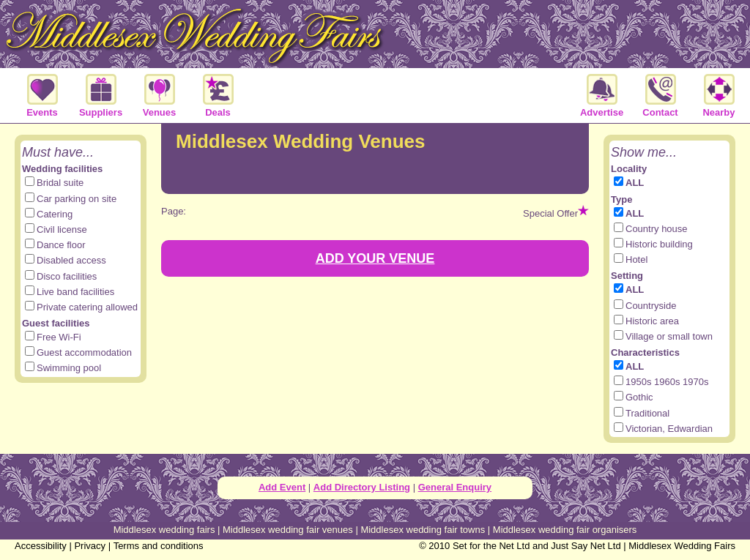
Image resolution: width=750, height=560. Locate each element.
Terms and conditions (159, 546)
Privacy (90, 546)
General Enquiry (455, 487)
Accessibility (41, 546)
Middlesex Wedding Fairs (682, 546)
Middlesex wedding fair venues (288, 530)
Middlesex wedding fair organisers (565, 530)
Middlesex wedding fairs (164, 530)
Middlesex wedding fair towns (423, 530)
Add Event (282, 487)
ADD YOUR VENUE (375, 258)
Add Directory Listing (362, 487)
